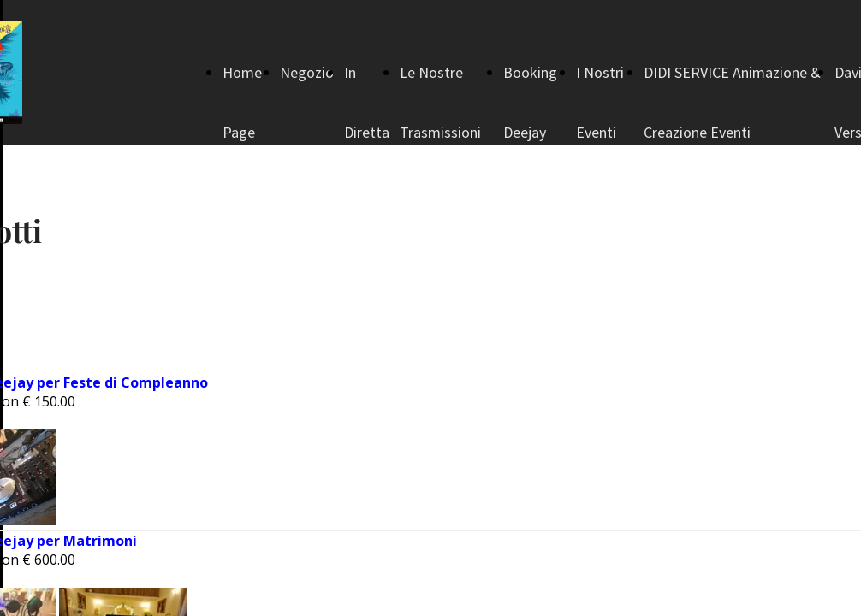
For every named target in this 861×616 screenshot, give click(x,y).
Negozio (307, 72)
